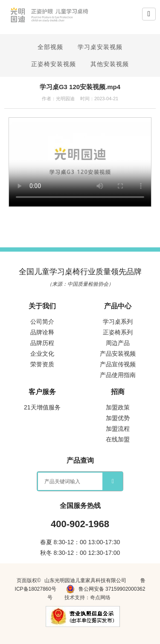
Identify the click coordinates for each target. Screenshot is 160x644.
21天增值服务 (42, 407)
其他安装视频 (110, 64)
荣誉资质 (42, 364)
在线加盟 (118, 439)
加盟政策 (118, 407)
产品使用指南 (118, 375)
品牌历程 (42, 343)
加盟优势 (118, 418)
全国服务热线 (80, 506)
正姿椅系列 (118, 332)
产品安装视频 (118, 354)
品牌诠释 (42, 332)
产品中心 (118, 306)
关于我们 (42, 306)
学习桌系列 (118, 322)
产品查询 (80, 460)
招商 (118, 392)
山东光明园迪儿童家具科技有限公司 (85, 580)
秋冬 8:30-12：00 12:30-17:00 (80, 553)
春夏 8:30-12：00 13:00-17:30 (80, 542)
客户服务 (42, 392)
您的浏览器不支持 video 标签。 (80, 162)
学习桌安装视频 (100, 47)
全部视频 (50, 47)
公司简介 (42, 322)
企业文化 (42, 354)
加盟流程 (118, 429)
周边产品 (118, 343)
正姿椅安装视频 (54, 64)
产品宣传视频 (118, 364)
